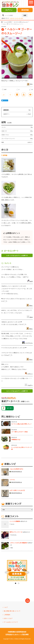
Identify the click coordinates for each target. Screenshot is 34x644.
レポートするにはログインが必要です (17, 255)
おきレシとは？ (8, 618)
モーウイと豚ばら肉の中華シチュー (21, 424)
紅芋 (22, 18)
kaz (12, 548)
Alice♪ (31, 84)
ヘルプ (6, 607)
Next (32, 572)
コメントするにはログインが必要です (17, 391)
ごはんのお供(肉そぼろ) (16, 469)
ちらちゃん (14, 535)
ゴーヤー (10, 408)
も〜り (13, 524)
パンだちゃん (29, 343)
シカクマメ (12, 18)
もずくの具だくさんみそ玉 (17, 490)
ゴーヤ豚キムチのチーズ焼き (20, 432)
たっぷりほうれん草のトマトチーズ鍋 (21, 448)
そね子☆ (30, 385)
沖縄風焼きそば (16, 440)
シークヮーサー (18, 18)
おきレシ (30, 374)
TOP (28, 601)
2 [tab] (19, 583)
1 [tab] (16, 583)
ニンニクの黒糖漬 (15, 521)
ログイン (9, 10)
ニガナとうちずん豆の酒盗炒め (18, 543)
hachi (31, 281)
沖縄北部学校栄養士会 (16, 472)
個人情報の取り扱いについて (12, 611)
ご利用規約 (7, 615)
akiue (31, 317)
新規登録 (25, 10)
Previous (2, 572)
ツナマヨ (12, 480)
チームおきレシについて (11, 622)
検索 (25, 15)
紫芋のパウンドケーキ (16, 532)
